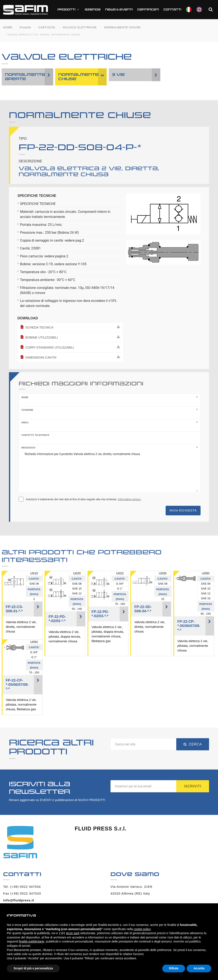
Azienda (93, 10)
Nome (25, 397)
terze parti (73, 933)
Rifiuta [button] (174, 968)
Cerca (193, 744)
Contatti (172, 10)
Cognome (27, 410)
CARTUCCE (47, 27)
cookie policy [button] (142, 929)
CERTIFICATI (148, 10)
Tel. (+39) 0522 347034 (22, 887)
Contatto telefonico (35, 435)
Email (25, 423)
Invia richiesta (183, 510)
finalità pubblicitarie (32, 941)
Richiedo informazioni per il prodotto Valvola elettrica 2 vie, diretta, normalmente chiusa (110, 470)
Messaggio (29, 448)
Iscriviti (193, 786)
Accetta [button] (199, 968)
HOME (8, 27)
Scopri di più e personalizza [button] (33, 968)
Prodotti (69, 9)
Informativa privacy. (129, 499)
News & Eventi (119, 10)
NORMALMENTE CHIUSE (122, 27)
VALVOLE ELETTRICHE (80, 27)
